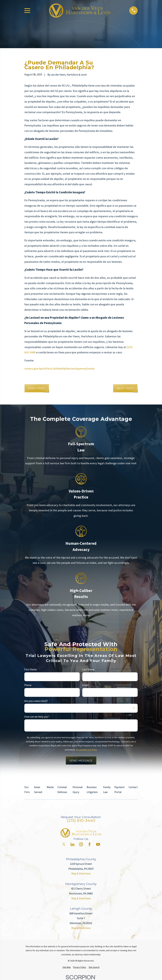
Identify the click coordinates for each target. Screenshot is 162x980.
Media (50, 787)
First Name (30, 669)
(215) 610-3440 (81, 820)
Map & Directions (81, 874)
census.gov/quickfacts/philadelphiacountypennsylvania (59, 368)
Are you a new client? (36, 701)
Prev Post (37, 388)
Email (85, 685)
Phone (28, 685)
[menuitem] (67, 967)
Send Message (81, 760)
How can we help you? (37, 717)
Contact (133, 787)
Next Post (125, 388)
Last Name (88, 669)
